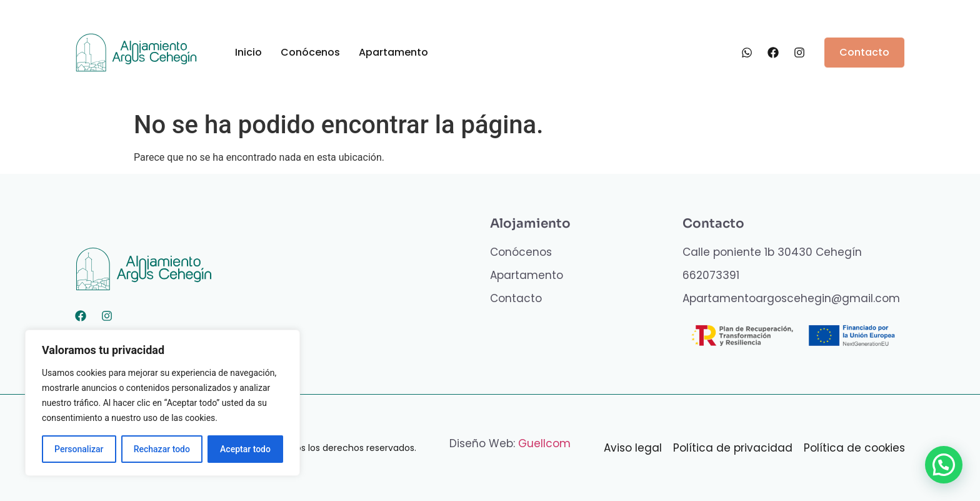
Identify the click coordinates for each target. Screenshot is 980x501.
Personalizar (79, 449)
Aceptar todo (245, 449)
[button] (943, 464)
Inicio (248, 52)
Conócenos (310, 52)
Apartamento (393, 52)
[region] (162, 403)
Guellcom (544, 443)
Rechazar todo (162, 449)
